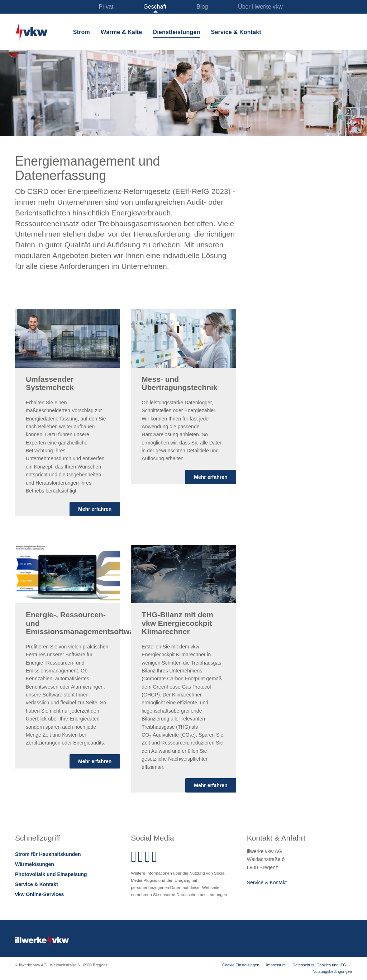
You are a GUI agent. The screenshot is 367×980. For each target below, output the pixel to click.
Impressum (276, 965)
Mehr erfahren (95, 509)
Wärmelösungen (35, 864)
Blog (202, 7)
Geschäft (155, 7)
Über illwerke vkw (260, 7)
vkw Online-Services (39, 894)
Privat (106, 7)
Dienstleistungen (176, 32)
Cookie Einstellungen (241, 965)
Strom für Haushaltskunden (48, 854)
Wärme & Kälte (121, 32)
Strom (82, 32)
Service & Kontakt (236, 32)
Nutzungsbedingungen (332, 971)
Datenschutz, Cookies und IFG (319, 965)
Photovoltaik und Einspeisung (51, 874)
